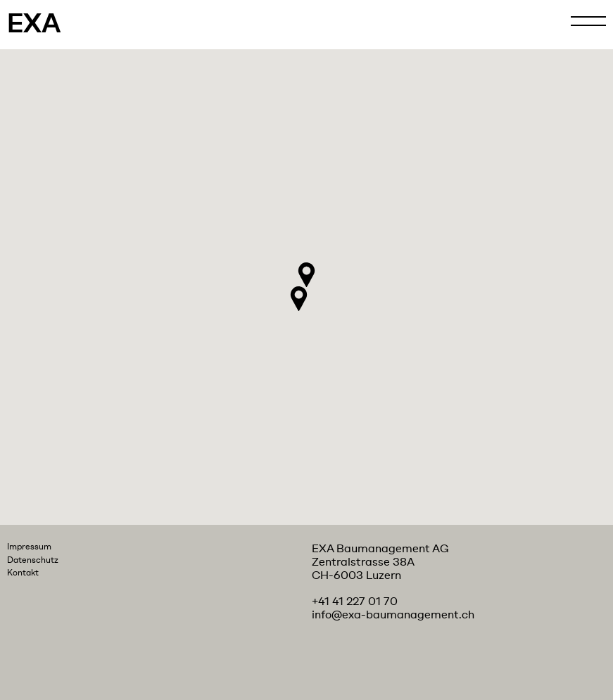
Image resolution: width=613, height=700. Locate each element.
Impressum (29, 547)
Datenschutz (33, 560)
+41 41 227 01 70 (355, 602)
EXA (34, 24)
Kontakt (23, 573)
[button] (306, 275)
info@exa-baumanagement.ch (393, 615)
